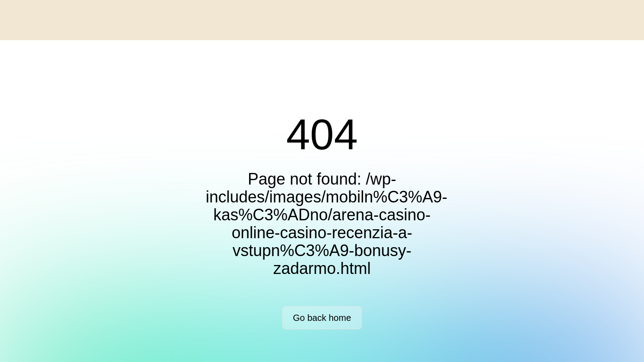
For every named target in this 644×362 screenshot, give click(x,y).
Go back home (322, 318)
